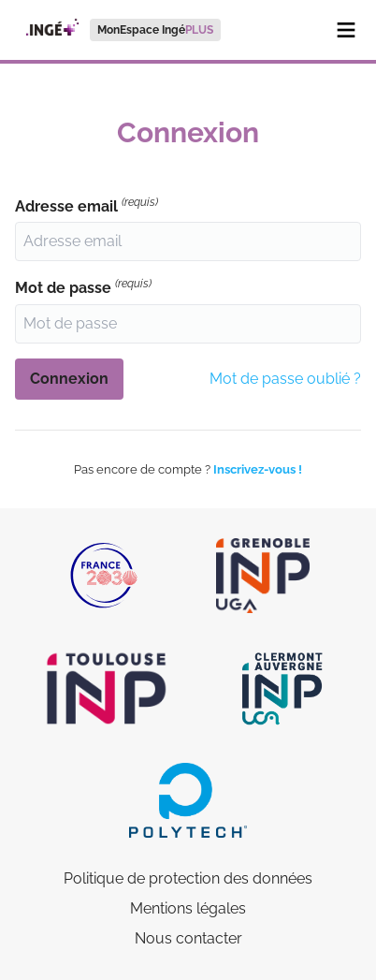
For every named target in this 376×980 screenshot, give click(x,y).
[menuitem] (118, 30)
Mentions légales (188, 908)
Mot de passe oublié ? (285, 379)
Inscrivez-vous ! (258, 469)
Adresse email (87, 205)
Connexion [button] (69, 379)
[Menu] (346, 30)
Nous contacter (188, 938)
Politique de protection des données (188, 878)
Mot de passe (83, 287)
